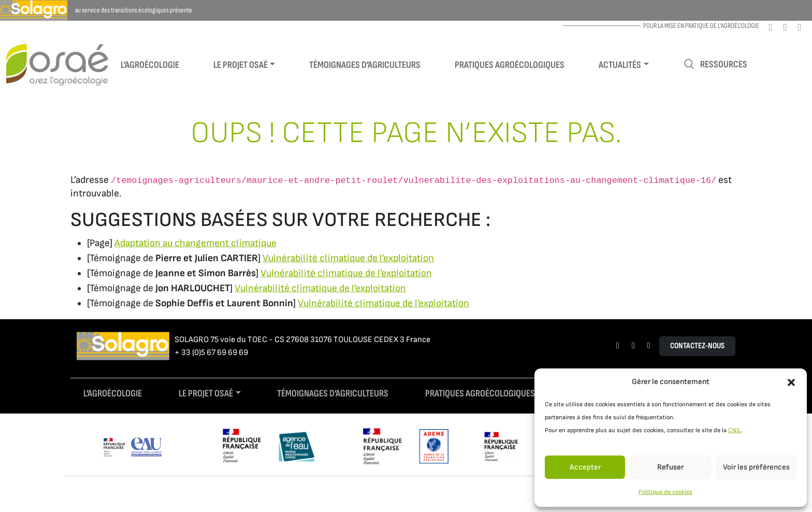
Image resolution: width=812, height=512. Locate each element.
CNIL (735, 430)
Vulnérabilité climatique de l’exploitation (348, 258)
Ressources (715, 65)
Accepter (585, 467)
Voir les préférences (756, 467)
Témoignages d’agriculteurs (365, 65)
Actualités (620, 65)
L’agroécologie (150, 65)
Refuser (670, 467)
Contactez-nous (697, 346)
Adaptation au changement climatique (195, 243)
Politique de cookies (665, 492)
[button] (791, 382)
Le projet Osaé (241, 65)
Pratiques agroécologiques (510, 65)
